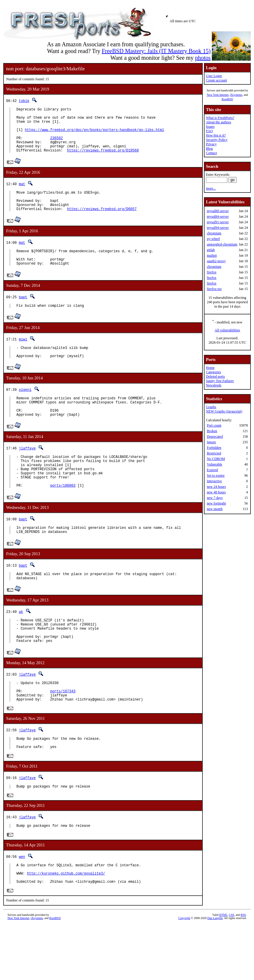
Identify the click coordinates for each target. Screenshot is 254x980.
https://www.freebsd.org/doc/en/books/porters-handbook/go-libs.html (94, 135)
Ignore (211, 442)
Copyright (184, 973)
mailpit (212, 255)
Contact (211, 153)
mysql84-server (218, 217)
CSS (232, 970)
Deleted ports (215, 376)
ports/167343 (63, 735)
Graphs (211, 407)
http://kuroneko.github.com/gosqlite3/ (66, 927)
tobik (24, 101)
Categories (213, 372)
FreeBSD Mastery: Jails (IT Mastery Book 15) (156, 51)
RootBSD (227, 99)
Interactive (214, 481)
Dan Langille (215, 973)
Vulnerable (215, 464)
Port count (214, 425)
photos (203, 58)
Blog (209, 149)
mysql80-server (218, 211)
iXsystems (236, 95)
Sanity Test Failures (220, 381)
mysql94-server (218, 228)
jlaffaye (27, 474)
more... (211, 188)
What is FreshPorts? (220, 118)
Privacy (211, 144)
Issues (210, 127)
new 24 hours (216, 487)
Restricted (214, 453)
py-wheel (213, 239)
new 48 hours (216, 492)
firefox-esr (214, 289)
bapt (23, 315)
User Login (214, 76)
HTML (223, 970)
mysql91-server (218, 222)
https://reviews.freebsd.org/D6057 (102, 223)
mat (22, 194)
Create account (217, 80)
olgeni (25, 411)
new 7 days (215, 498)
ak (21, 648)
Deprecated (215, 437)
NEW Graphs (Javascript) (224, 411)
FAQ (209, 131)
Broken (212, 431)
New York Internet (218, 95)
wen (22, 907)
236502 (56, 145)
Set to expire (216, 475)
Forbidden (214, 448)
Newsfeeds (214, 385)
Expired (212, 470)
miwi (23, 358)
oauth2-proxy (216, 261)
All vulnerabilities (227, 330)
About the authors (219, 122)
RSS (243, 970)
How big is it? (216, 135)
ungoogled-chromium (222, 244)
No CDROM (216, 459)
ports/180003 (63, 518)
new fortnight (216, 503)
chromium (214, 233)
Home (210, 368)
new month (215, 509)
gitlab (211, 250)
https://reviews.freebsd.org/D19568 (103, 160)
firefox (212, 272)
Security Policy (217, 140)
